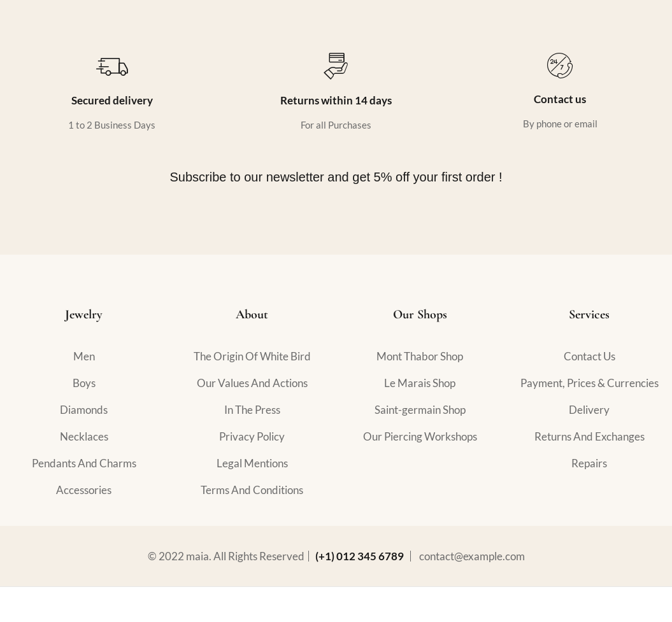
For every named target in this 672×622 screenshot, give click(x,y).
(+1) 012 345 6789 (360, 556)
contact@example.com (472, 556)
